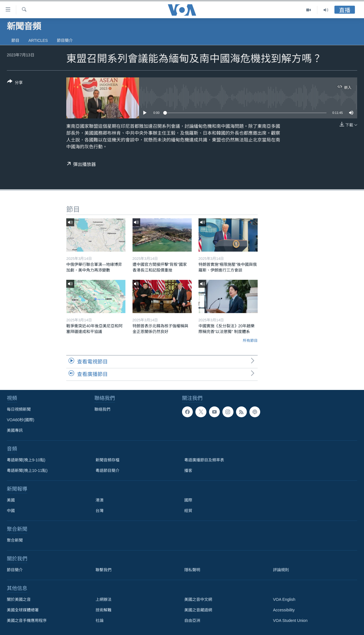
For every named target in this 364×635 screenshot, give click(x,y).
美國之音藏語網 (198, 610)
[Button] (15, 83)
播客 (188, 470)
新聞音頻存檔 (107, 460)
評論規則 (281, 570)
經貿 (188, 511)
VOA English (284, 599)
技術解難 (104, 610)
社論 (100, 620)
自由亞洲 (192, 620)
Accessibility (284, 610)
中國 (11, 511)
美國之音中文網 (198, 599)
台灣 (100, 511)
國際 (188, 500)
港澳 (100, 500)
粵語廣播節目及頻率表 (204, 460)
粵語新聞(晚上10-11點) (27, 470)
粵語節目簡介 (107, 470)
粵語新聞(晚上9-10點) (26, 460)
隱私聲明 (192, 570)
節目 (15, 40)
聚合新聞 (15, 540)
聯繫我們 (104, 570)
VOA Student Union (290, 620)
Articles (38, 40)
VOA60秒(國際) (20, 420)
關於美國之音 (19, 599)
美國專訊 (15, 430)
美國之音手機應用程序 (27, 620)
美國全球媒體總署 (23, 610)
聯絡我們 (102, 409)
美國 (11, 500)
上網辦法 (104, 599)
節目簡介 (65, 40)
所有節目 (250, 341)
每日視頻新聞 (19, 409)
